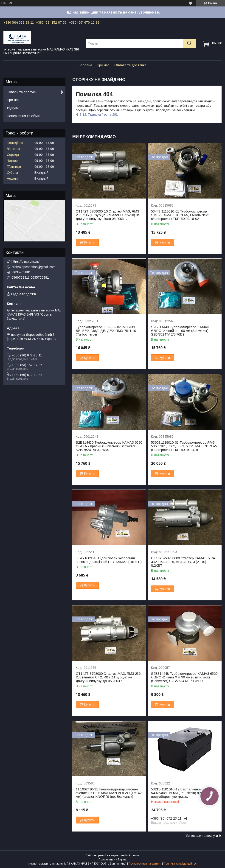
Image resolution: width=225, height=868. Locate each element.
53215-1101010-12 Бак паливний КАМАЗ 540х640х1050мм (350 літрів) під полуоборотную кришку (183, 793)
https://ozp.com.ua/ (25, 261)
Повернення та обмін (24, 116)
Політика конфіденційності (181, 864)
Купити (89, 242)
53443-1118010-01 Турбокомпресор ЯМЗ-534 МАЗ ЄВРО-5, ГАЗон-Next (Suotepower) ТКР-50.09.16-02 (180, 215)
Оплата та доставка (130, 65)
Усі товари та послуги (202, 836)
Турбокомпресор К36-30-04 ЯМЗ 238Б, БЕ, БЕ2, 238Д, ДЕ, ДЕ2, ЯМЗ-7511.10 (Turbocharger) (107, 331)
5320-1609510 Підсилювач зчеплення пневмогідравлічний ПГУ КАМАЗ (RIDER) (109, 560)
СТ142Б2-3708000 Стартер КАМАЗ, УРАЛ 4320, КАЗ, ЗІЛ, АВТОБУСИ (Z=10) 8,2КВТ (184, 562)
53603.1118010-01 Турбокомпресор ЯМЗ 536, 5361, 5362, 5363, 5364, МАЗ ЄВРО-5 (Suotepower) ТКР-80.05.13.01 (184, 446)
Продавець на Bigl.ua (112, 860)
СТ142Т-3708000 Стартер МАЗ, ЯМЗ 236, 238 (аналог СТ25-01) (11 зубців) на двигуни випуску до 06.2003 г (109, 677)
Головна (85, 65)
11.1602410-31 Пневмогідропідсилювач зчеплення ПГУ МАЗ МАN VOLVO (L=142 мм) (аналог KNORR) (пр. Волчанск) (109, 793)
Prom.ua (134, 855)
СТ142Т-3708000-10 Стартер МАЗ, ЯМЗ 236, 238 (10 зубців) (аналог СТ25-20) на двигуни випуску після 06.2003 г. (108, 215)
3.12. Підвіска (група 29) (98, 114)
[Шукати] (189, 43)
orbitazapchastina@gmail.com (33, 267)
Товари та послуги (22, 92)
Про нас (103, 65)
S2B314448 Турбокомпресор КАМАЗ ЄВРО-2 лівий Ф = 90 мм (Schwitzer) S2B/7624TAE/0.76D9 (180, 331)
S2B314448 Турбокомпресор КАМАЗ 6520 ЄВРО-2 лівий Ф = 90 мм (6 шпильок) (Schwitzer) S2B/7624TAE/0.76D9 (184, 677)
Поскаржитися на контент (145, 864)
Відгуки (13, 108)
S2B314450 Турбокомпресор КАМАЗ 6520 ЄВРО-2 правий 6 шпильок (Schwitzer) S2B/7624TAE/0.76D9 (109, 446)
